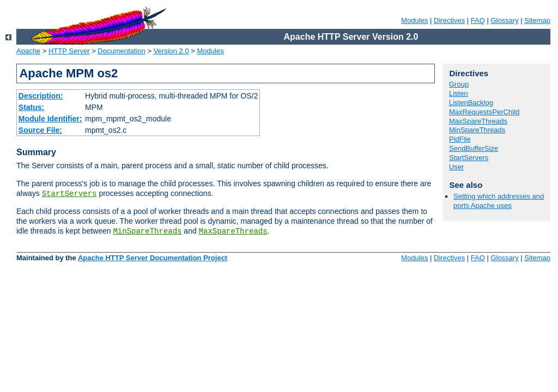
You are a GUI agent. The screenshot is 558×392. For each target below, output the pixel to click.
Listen (459, 93)
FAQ (478, 20)
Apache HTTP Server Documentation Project (153, 258)
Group (459, 84)
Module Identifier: (50, 119)
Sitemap (537, 20)
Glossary (504, 20)
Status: (31, 107)
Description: (41, 96)
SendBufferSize (474, 148)
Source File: (40, 130)
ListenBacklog (471, 103)
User (456, 167)
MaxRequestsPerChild (484, 112)
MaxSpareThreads (233, 231)
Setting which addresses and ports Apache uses (499, 201)
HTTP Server (69, 51)
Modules (414, 20)
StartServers (69, 194)
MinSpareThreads (147, 231)
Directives (449, 20)
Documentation (121, 51)
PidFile (460, 139)
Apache (28, 51)
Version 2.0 (171, 51)
